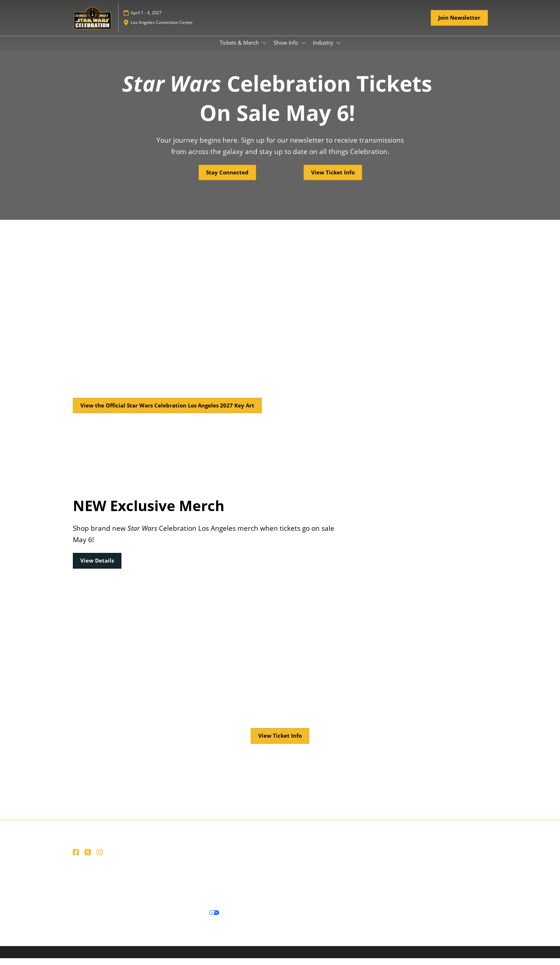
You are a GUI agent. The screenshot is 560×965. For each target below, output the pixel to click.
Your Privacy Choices (188, 920)
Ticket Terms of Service (174, 885)
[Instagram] (101, 859)
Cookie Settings (246, 920)
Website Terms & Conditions (108, 885)
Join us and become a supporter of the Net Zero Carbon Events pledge (159, 894)
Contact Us (219, 885)
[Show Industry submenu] (339, 50)
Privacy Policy (90, 920)
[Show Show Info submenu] (304, 50)
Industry (324, 49)
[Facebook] (77, 859)
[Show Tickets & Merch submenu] (264, 50)
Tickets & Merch (240, 49)
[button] (459, 25)
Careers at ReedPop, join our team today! (286, 885)
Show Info (287, 49)
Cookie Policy (131, 920)
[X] (89, 859)
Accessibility (263, 894)
